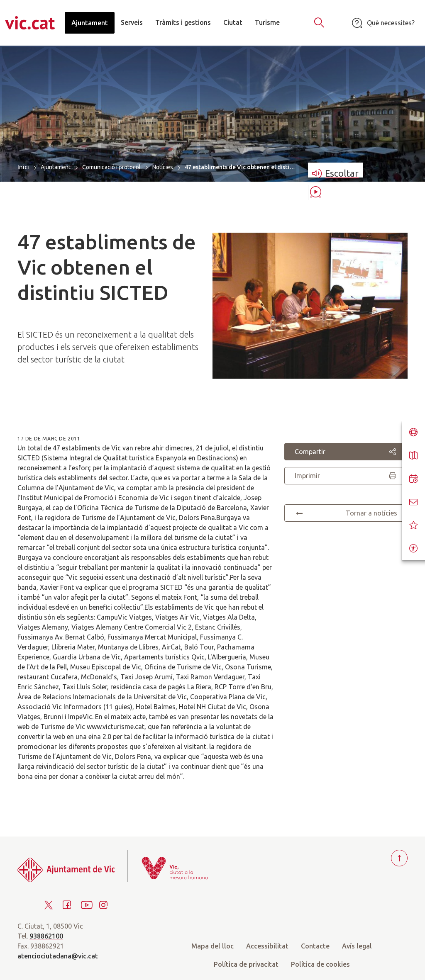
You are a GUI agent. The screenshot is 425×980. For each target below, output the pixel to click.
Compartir (346, 452)
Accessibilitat (267, 946)
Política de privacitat (246, 964)
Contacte (315, 946)
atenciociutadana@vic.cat (58, 956)
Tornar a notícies (346, 513)
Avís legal (357, 946)
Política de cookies (320, 964)
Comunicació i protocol (111, 167)
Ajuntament (56, 167)
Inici (23, 167)
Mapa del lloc (212, 946)
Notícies (163, 167)
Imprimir (346, 476)
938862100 (46, 936)
